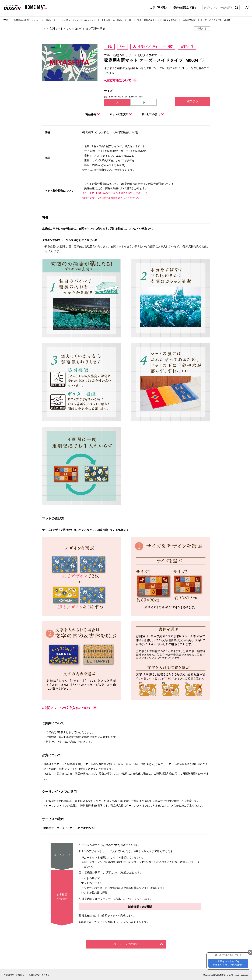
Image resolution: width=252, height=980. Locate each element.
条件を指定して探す (185, 7)
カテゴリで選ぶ (159, 7)
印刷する (202, 28)
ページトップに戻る (138, 944)
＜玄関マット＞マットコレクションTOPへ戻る (76, 29)
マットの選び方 (121, 114)
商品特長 (93, 114)
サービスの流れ (153, 114)
